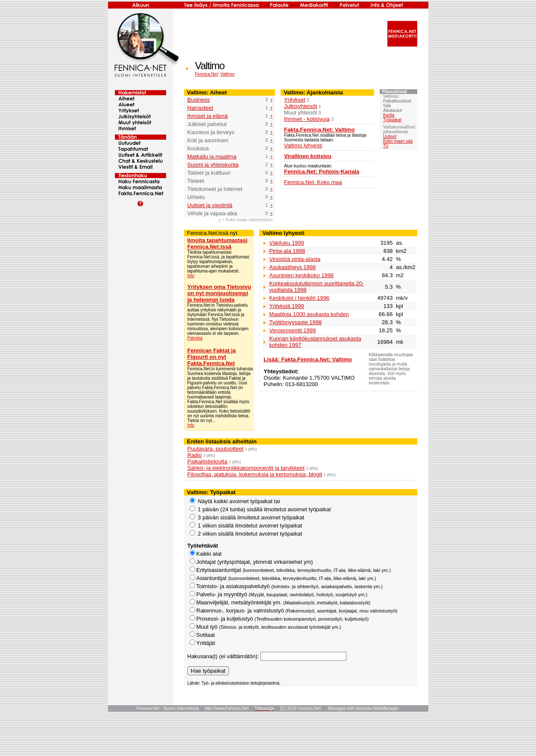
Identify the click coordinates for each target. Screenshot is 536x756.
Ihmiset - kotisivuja (307, 119)
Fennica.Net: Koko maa (313, 182)
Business (199, 100)
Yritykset (295, 100)
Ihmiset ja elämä (208, 116)
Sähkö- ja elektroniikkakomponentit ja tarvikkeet (246, 468)
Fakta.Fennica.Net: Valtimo (319, 130)
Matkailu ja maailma (212, 157)
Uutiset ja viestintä (210, 205)
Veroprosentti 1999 (292, 330)
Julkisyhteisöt (300, 106)
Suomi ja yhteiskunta (213, 165)
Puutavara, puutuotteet (216, 449)
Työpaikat (392, 120)
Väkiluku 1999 (287, 243)
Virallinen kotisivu (308, 156)
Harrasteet (201, 108)
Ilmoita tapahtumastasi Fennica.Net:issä (218, 243)
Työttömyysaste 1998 (295, 322)
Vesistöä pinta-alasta (295, 259)
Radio (195, 455)
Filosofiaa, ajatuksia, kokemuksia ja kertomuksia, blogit (255, 474)
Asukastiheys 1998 (292, 267)
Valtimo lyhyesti (303, 145)
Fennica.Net (206, 74)
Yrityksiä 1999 (287, 306)
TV (386, 146)
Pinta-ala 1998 (287, 251)
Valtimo (227, 74)
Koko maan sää (398, 141)
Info (191, 276)
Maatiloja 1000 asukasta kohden (309, 314)
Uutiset (390, 136)
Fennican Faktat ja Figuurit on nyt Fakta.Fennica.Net (212, 357)
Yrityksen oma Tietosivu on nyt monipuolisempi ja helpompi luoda (219, 293)
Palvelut (195, 338)
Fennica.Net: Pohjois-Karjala (322, 171)
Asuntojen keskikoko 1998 (301, 275)
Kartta (389, 115)
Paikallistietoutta (208, 462)
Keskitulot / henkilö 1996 (299, 298)
